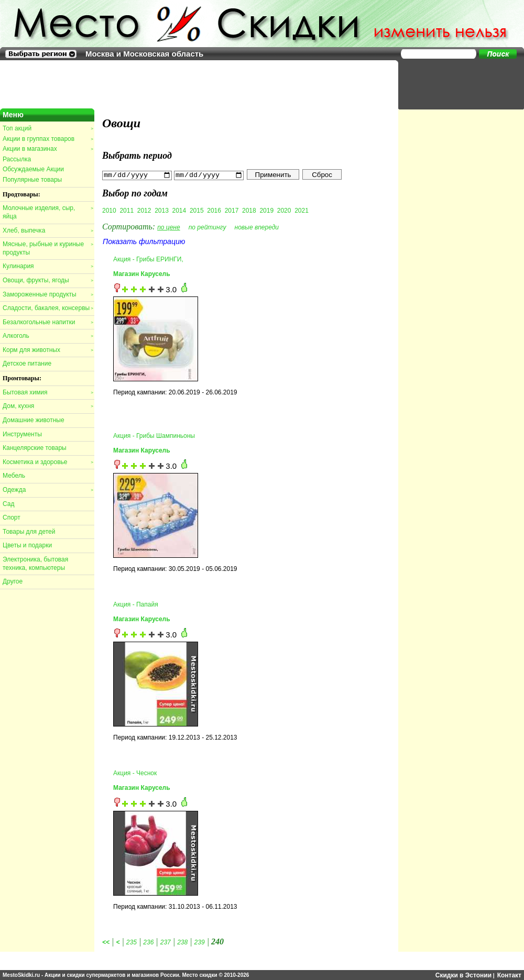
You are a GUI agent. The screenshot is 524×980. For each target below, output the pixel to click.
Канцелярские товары (35, 448)
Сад (8, 504)
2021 (302, 210)
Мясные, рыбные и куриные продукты (48, 248)
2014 (179, 210)
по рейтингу (208, 227)
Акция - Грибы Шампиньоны (154, 435)
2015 (197, 210)
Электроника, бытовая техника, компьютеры (35, 564)
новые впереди (257, 227)
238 (182, 942)
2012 (144, 210)
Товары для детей (29, 532)
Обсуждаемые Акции (33, 169)
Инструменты (22, 434)
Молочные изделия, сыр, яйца (48, 212)
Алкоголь (48, 336)
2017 (232, 210)
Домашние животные (34, 420)
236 (148, 942)
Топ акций (48, 128)
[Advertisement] (456, 84)
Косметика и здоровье (48, 462)
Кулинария (48, 266)
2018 (249, 210)
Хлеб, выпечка (48, 230)
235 (132, 942)
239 (200, 942)
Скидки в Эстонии (463, 975)
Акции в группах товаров (48, 139)
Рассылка (17, 159)
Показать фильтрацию (144, 241)
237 (166, 942)
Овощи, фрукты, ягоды (48, 280)
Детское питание (27, 364)
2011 (127, 210)
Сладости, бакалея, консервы (48, 308)
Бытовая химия (48, 392)
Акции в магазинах (48, 149)
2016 (214, 210)
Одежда (48, 490)
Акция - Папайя (136, 604)
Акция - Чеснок (135, 773)
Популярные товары (32, 180)
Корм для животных (48, 350)
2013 (162, 210)
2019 (266, 210)
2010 (109, 210)
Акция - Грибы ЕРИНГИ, (148, 259)
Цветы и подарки (27, 545)
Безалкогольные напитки (48, 322)
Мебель (14, 476)
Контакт (509, 975)
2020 (284, 210)
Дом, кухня (48, 406)
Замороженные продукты (48, 294)
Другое (13, 581)
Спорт (12, 517)
